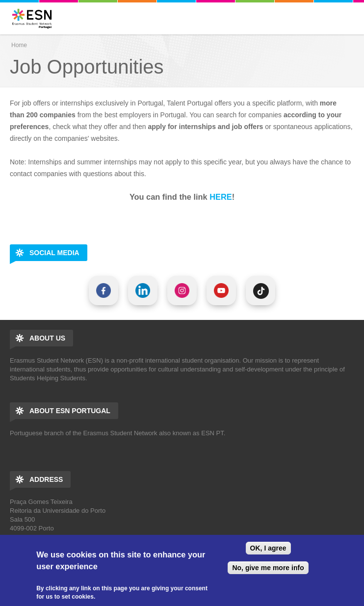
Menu (354, 18)
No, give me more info (268, 568)
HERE (221, 197)
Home (19, 45)
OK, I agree (268, 548)
